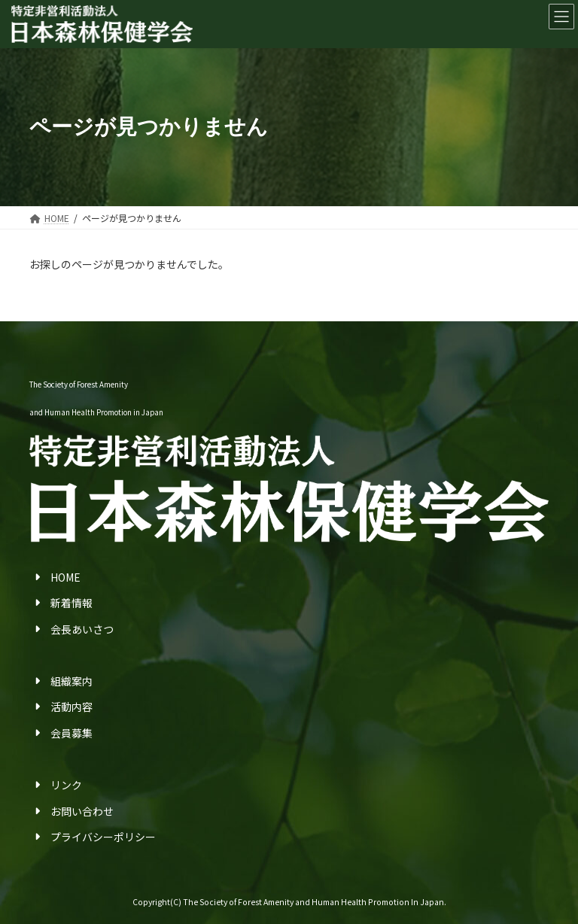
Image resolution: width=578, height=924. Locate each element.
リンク (66, 785)
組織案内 (71, 681)
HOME (65, 577)
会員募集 (71, 733)
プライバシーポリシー (103, 837)
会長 (61, 629)
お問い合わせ (82, 810)
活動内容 (71, 707)
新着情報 (71, 603)
